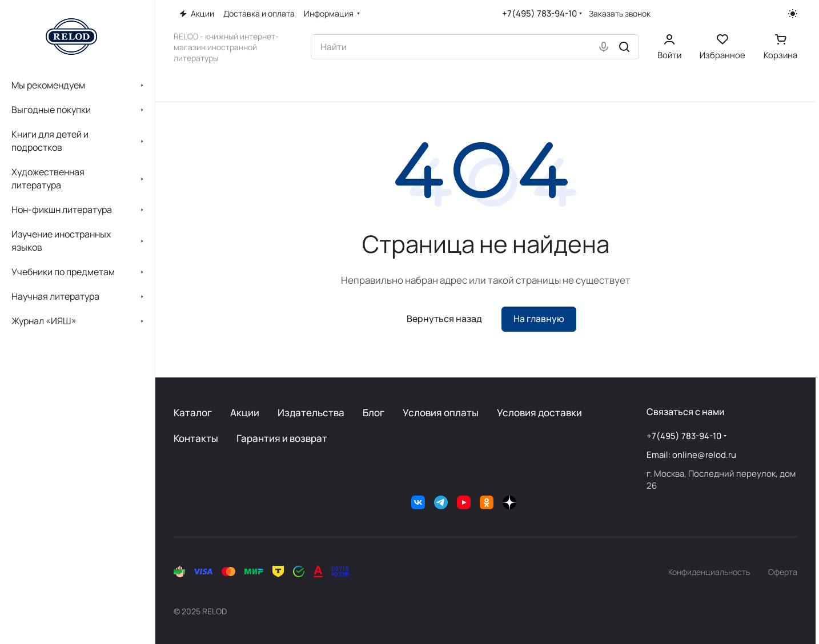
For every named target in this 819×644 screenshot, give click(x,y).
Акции (245, 412)
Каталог (193, 412)
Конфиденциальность (709, 572)
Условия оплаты (441, 412)
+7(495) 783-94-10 (539, 13)
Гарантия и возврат (282, 438)
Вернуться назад (444, 319)
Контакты (196, 438)
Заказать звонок (620, 14)
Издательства (311, 412)
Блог (374, 412)
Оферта (783, 572)
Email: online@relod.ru (691, 455)
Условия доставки (539, 412)
